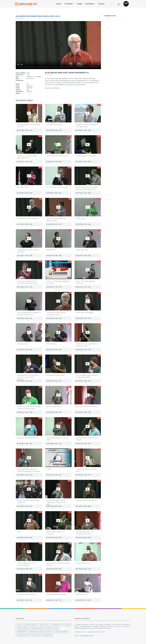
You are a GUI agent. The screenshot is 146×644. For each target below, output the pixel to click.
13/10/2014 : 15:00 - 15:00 (25, 130)
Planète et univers (22, 628)
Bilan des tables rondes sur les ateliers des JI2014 (58, 564)
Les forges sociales (23, 187)
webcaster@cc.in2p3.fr (87, 636)
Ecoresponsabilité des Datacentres (86, 500)
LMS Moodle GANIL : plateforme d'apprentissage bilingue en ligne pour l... (29, 470)
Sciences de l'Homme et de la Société (40, 632)
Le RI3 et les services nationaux (27, 594)
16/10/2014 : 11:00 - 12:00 (83, 600)
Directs (59, 4)
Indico (19, 532)
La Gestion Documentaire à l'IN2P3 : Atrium (87, 470)
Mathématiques (56, 625)
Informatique (44, 625)
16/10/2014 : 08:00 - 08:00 (54, 506)
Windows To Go (51, 250)
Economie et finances (30, 625)
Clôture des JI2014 (81, 594)
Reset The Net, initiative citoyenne (57, 594)
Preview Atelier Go (23, 344)
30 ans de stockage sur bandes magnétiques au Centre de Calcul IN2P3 (57, 501)
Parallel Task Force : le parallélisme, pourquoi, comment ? (86, 345)
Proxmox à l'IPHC (81, 218)
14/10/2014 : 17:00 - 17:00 (83, 444)
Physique (67, 625)
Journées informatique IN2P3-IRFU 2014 (38, 16)
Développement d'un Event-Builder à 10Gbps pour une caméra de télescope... (28, 376)
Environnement (22, 632)
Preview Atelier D (51, 344)
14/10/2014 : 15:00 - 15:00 (54, 381)
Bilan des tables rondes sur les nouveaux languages (26, 564)
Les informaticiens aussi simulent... (86, 156)
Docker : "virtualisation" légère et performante (86, 282)
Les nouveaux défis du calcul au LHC (57, 156)
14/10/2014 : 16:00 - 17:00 (54, 444)
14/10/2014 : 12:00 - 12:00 (25, 318)
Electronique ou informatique (55, 375)
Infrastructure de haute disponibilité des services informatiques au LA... (87, 188)
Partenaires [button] (90, 4)
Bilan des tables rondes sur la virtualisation (55, 533)
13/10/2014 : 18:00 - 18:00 (83, 162)
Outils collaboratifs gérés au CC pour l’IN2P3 (58, 439)
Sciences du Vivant (22, 635)
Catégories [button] (69, 4)
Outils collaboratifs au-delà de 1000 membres (87, 439)
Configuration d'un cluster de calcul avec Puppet (28, 251)
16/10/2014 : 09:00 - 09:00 (25, 538)
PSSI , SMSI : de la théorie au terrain (57, 187)
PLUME (49, 469)
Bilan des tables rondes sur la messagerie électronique (85, 533)
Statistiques (35, 635)
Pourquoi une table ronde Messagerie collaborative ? (29, 501)
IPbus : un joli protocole (54, 406)
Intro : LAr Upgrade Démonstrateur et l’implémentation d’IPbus (87, 376)
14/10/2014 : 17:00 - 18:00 (25, 506)
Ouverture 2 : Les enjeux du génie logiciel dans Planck (27, 157)
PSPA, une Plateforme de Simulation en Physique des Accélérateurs (29, 313)
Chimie (19, 625)
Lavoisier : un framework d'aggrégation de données (58, 282)
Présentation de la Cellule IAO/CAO (28, 438)
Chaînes (80, 4)
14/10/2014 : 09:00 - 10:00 (83, 193)
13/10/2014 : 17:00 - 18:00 (54, 162)
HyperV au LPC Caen (82, 250)
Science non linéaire (37, 628)
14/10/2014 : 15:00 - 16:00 (83, 412)
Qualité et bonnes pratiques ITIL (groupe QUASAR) (56, 219)
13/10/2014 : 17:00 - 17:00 (25, 162)
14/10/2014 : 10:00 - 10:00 (25, 224)
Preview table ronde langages (85, 312)
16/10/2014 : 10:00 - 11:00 (83, 569)
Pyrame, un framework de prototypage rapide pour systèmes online (29, 407)
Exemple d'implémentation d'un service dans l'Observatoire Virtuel (27, 282)
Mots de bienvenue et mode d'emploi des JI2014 (29, 125)
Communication (47, 635)
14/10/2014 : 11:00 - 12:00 (54, 287)
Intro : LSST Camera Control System (87, 406)
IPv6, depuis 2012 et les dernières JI (28, 218)
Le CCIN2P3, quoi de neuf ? (55, 124)
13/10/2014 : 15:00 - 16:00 (83, 130)
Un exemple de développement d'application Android (56, 313)
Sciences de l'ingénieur (61, 632)
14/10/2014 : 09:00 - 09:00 (25, 193)
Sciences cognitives (52, 628)
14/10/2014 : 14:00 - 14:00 (83, 350)
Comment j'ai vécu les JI (83, 563)
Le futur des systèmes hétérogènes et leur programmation (87, 125)
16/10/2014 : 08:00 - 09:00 (83, 506)
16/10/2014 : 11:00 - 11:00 (25, 600)
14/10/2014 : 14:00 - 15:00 (25, 381)
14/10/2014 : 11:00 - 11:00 (25, 287)
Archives (101, 4)
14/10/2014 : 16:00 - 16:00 (25, 444)
